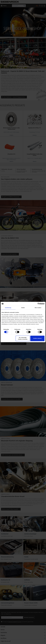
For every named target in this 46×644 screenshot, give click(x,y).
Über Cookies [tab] (38, 308)
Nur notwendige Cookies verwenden (23, 338)
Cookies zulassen (37, 338)
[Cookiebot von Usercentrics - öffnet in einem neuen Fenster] (39, 304)
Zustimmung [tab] (8, 308)
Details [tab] (23, 308)
